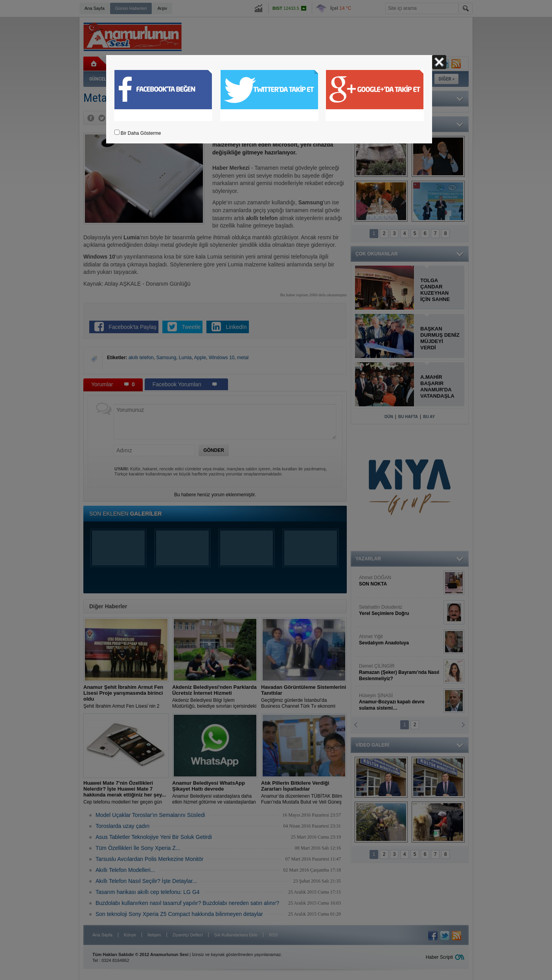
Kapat (439, 62)
